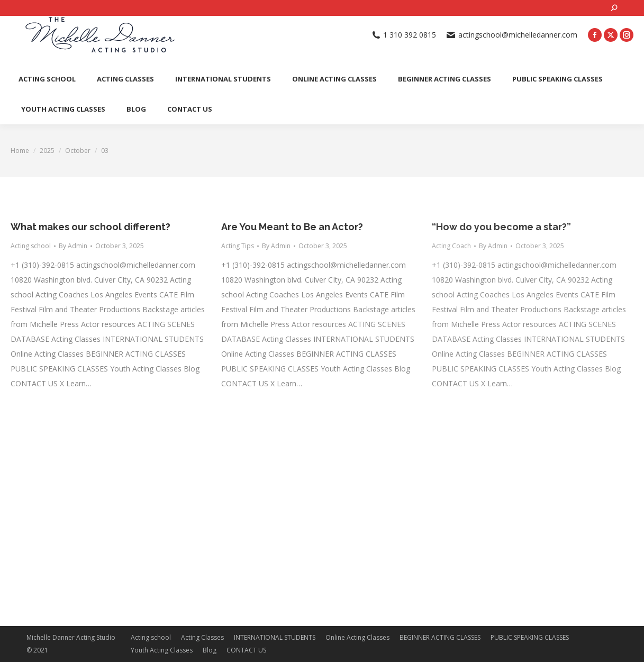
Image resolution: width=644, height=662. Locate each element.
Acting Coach (451, 246)
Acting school (31, 246)
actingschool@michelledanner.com (512, 35)
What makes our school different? (90, 227)
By (73, 246)
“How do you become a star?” (501, 227)
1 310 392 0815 (404, 35)
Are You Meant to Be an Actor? (292, 227)
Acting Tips (238, 246)
